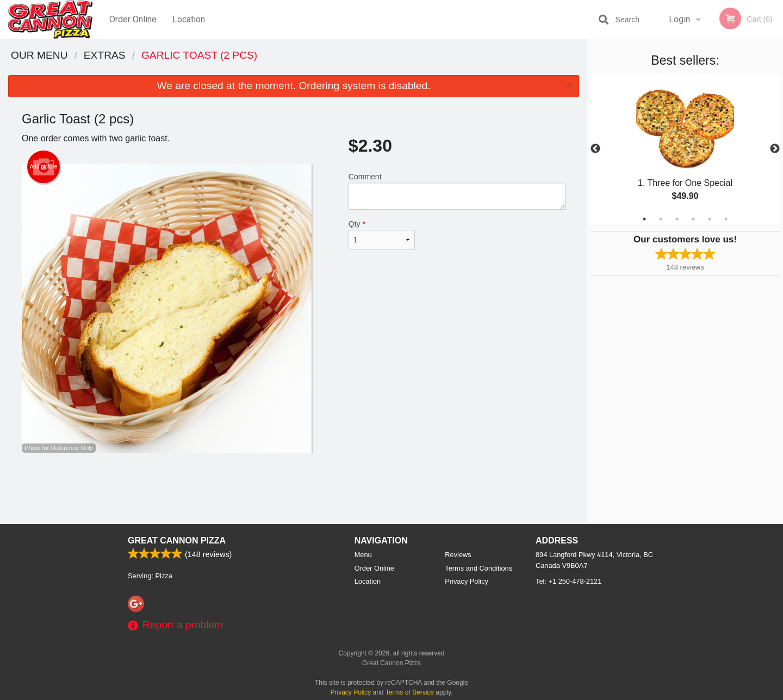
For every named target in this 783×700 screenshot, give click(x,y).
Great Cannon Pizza (177, 540)
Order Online (133, 19)
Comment (457, 191)
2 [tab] (661, 219)
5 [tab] (710, 219)
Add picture (44, 167)
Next (775, 149)
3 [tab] (677, 219)
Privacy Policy (467, 581)
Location (189, 19)
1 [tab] (644, 219)
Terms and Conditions (478, 568)
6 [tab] (726, 219)
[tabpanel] (685, 149)
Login (679, 19)
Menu (363, 555)
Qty (382, 235)
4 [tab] (693, 219)
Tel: (568, 581)
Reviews (458, 555)
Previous (595, 149)
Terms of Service (410, 692)
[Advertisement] (294, 489)
